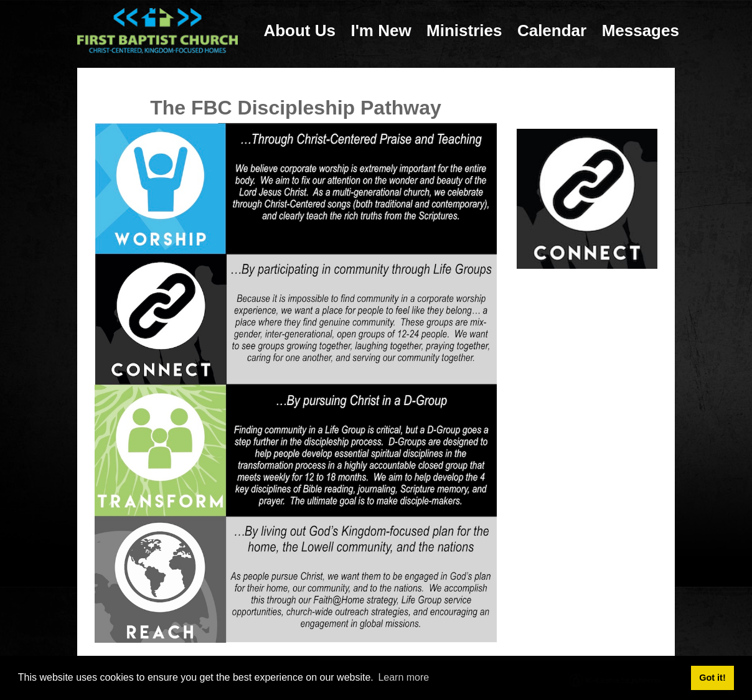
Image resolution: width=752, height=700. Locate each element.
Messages (641, 30)
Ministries (464, 30)
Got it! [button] (712, 678)
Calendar (552, 30)
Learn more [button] (403, 677)
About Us (299, 30)
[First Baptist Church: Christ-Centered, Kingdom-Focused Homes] (157, 30)
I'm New (381, 30)
